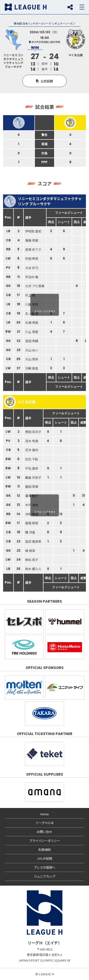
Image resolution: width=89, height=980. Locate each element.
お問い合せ (44, 832)
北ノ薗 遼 (32, 313)
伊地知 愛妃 (33, 231)
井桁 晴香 (32, 514)
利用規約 (45, 850)
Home (44, 814)
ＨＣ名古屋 (20, 402)
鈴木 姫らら (33, 569)
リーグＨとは (45, 823)
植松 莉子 (32, 560)
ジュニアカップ (45, 876)
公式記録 (47, 81)
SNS (70, 7)
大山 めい (32, 350)
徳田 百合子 (33, 432)
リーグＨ (26, 7)
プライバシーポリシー (45, 841)
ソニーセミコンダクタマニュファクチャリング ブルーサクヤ (43, 201)
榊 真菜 (30, 551)
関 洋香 (30, 532)
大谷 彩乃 (32, 268)
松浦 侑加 (32, 322)
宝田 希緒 (32, 341)
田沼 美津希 (33, 541)
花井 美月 (32, 450)
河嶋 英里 (32, 368)
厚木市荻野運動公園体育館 (46, 42)
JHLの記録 (45, 858)
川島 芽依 (32, 304)
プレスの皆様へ (44, 867)
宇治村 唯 (32, 277)
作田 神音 (32, 259)
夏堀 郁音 (32, 523)
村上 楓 (30, 295)
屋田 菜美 (32, 486)
